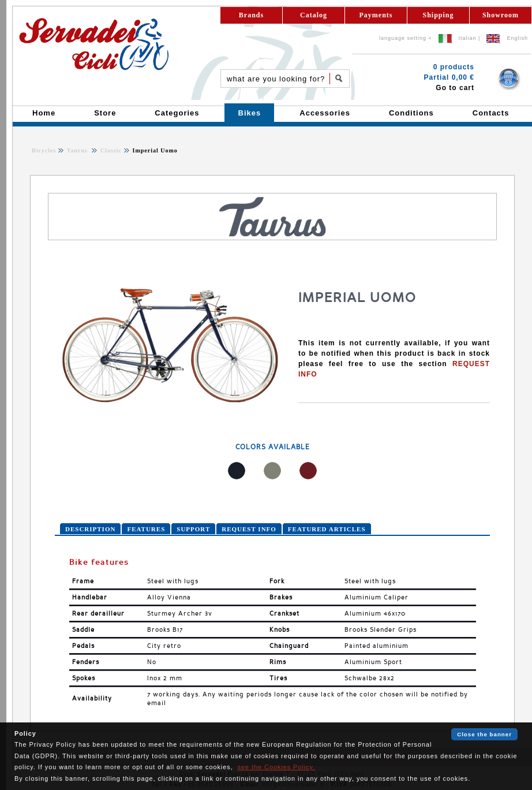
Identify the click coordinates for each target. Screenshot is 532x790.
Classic (110, 150)
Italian (468, 38)
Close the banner (484, 734)
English (517, 38)
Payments (376, 15)
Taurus (78, 150)
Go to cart (455, 88)
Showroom (501, 15)
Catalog (314, 15)
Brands (251, 15)
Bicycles (44, 150)
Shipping (438, 15)
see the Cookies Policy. (276, 767)
